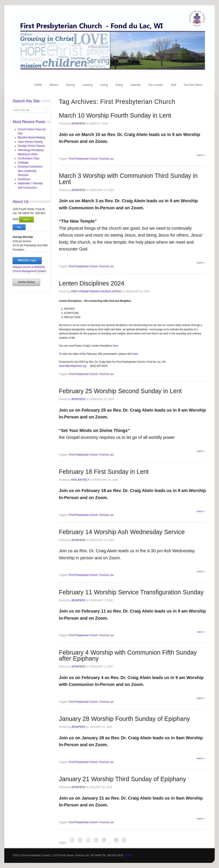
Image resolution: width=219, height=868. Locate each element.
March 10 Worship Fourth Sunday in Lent (115, 115)
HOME (38, 85)
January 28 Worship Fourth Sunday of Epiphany (125, 719)
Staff (174, 85)
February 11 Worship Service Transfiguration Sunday (131, 592)
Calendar (136, 85)
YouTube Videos (193, 85)
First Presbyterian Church (83, 159)
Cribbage (23, 163)
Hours (26, 219)
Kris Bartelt (80, 480)
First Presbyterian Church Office (96, 291)
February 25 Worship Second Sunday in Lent (120, 391)
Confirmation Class (29, 159)
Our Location (156, 85)
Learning (87, 85)
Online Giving (26, 282)
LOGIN (128, 855)
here (116, 346)
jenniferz (78, 124)
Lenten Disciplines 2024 (92, 283)
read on (202, 155)
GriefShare (24, 179)
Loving (104, 85)
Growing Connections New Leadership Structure (30, 171)
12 (116, 840)
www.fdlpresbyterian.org (73, 366)
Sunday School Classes (31, 146)
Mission (54, 85)
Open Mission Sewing (30, 142)
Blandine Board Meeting (32, 137)
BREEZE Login (27, 260)
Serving (70, 85)
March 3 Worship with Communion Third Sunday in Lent (128, 179)
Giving (119, 85)
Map (19, 227)
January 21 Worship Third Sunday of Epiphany (123, 779)
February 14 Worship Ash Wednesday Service (122, 532)
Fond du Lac (106, 159)
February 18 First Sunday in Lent (104, 472)
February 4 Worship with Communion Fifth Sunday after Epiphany (128, 656)
